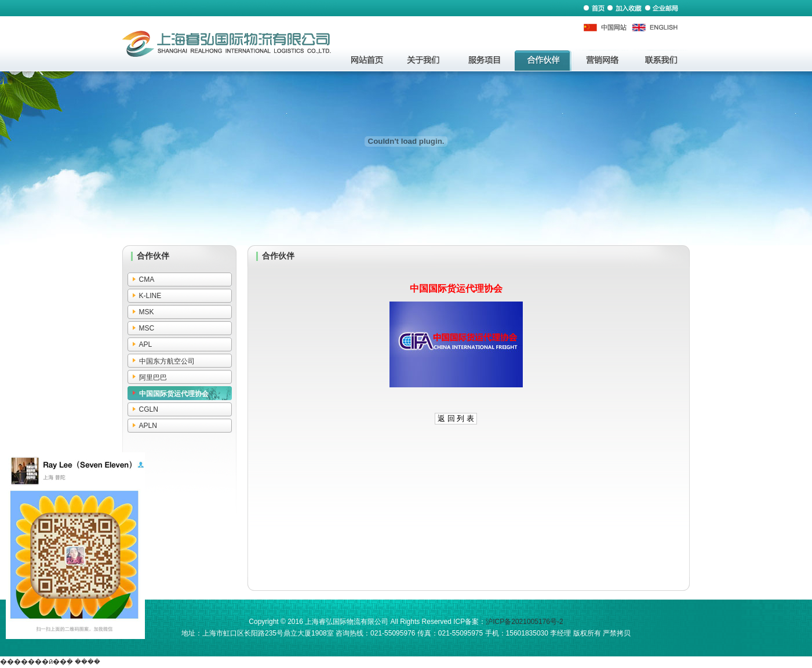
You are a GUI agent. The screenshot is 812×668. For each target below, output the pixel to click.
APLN (148, 426)
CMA (147, 279)
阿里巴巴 (153, 377)
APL (146, 344)
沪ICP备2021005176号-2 (524, 622)
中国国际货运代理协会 (174, 394)
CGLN (149, 409)
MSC (147, 328)
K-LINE (150, 296)
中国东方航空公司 (167, 361)
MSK (147, 312)
